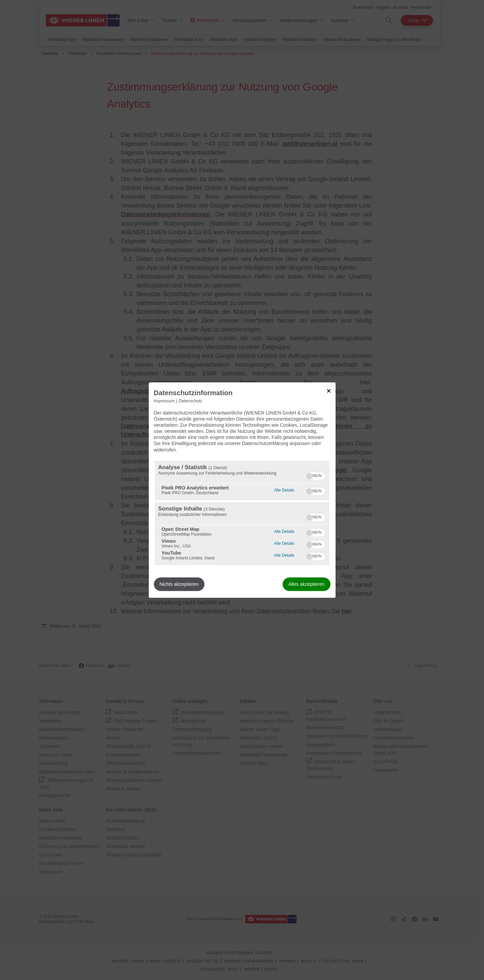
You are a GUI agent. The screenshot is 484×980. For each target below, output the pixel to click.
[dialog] (242, 490)
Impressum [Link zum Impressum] (164, 401)
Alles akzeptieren (307, 584)
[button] (309, 476)
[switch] (315, 475)
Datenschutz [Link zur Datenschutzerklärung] (191, 401)
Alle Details (284, 489)
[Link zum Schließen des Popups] (329, 391)
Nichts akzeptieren (179, 584)
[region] (242, 513)
